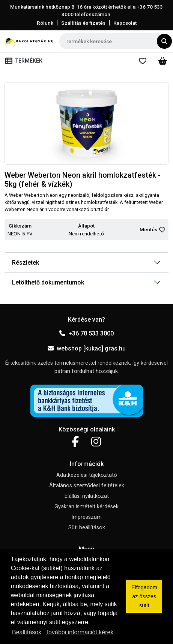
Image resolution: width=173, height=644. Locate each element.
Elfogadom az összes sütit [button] (144, 596)
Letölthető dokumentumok (48, 282)
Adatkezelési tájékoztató (87, 475)
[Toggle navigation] (25, 61)
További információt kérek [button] (79, 632)
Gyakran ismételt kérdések (86, 507)
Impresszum (86, 517)
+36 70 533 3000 (86, 333)
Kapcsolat (125, 23)
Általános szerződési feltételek (87, 486)
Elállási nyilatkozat (87, 496)
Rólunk (45, 23)
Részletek (26, 263)
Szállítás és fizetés (83, 23)
